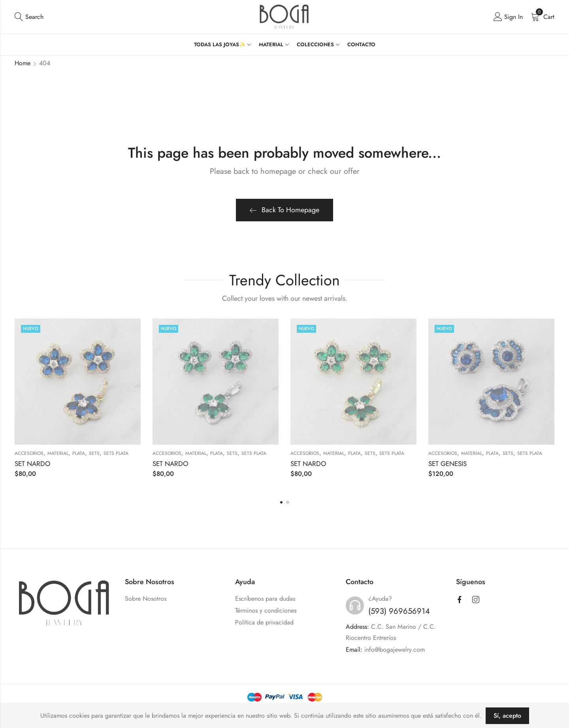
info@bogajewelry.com (395, 650)
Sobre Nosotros (146, 599)
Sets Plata (116, 453)
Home (23, 63)
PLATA (79, 453)
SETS (94, 453)
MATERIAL (58, 453)
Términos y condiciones (266, 610)
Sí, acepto (507, 716)
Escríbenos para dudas (265, 599)
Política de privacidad (264, 622)
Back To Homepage (284, 210)
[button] (281, 502)
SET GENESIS (447, 464)
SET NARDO (32, 464)
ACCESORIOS (29, 453)
